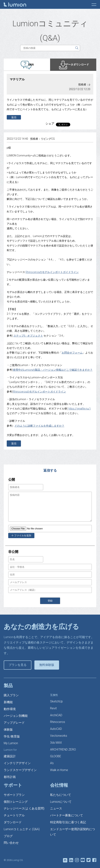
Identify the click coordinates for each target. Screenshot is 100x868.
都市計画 (10, 777)
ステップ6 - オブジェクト (28, 336)
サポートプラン (14, 795)
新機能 (8, 702)
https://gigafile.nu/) (80, 409)
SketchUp (56, 701)
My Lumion (11, 743)
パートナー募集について (67, 815)
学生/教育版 (12, 736)
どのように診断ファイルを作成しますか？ (39, 426)
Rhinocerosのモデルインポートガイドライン (52, 272)
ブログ (8, 836)
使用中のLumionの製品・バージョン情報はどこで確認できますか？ (53, 370)
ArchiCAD (56, 715)
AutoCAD (56, 729)
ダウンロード (13, 822)
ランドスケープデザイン (20, 770)
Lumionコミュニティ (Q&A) (22, 829)
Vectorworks (59, 736)
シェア (50, 124)
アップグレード (14, 723)
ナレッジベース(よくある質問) (24, 808)
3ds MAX (56, 743)
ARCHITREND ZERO (63, 750)
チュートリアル (14, 815)
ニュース (56, 808)
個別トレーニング (16, 802)
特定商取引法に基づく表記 (68, 822)
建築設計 (10, 756)
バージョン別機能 (16, 716)
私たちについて (61, 795)
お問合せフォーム (72, 353)
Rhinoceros (58, 722)
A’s (52, 763)
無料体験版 (47, 665)
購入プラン (11, 695)
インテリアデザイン (17, 763)
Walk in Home (59, 770)
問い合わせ (11, 843)
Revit (53, 708)
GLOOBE (56, 756)
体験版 (8, 730)
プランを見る (18, 665)
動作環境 (10, 709)
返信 (14, 117)
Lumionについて (61, 802)
